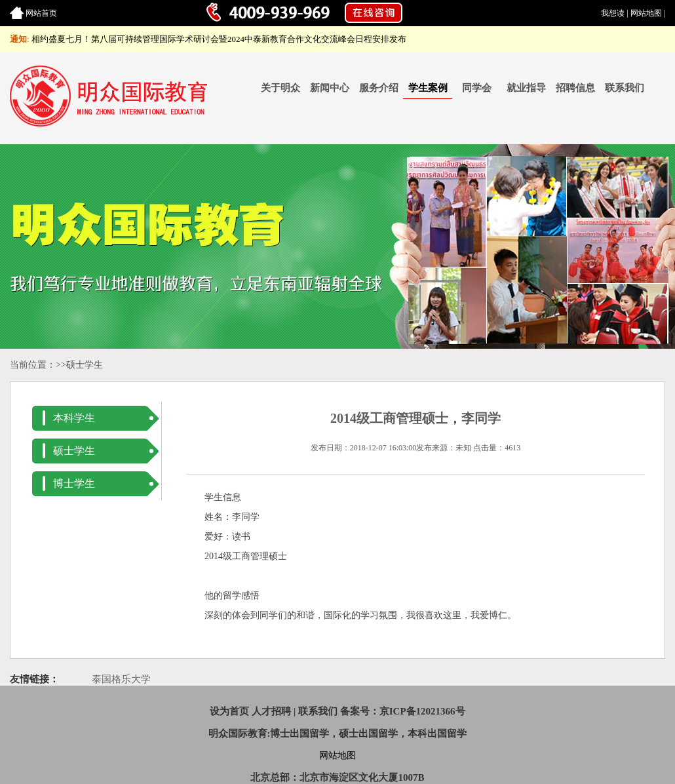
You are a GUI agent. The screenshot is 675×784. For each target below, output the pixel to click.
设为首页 (229, 711)
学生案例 (428, 88)
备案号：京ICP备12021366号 (403, 711)
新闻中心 (330, 88)
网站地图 (646, 13)
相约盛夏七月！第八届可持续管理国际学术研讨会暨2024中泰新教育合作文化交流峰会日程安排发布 (219, 39)
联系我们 (625, 88)
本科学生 (74, 418)
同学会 (477, 88)
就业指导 (526, 88)
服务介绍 (379, 88)
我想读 (613, 13)
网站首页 (41, 13)
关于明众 (280, 88)
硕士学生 (85, 365)
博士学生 (74, 483)
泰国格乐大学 (121, 679)
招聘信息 (575, 88)
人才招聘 (271, 711)
